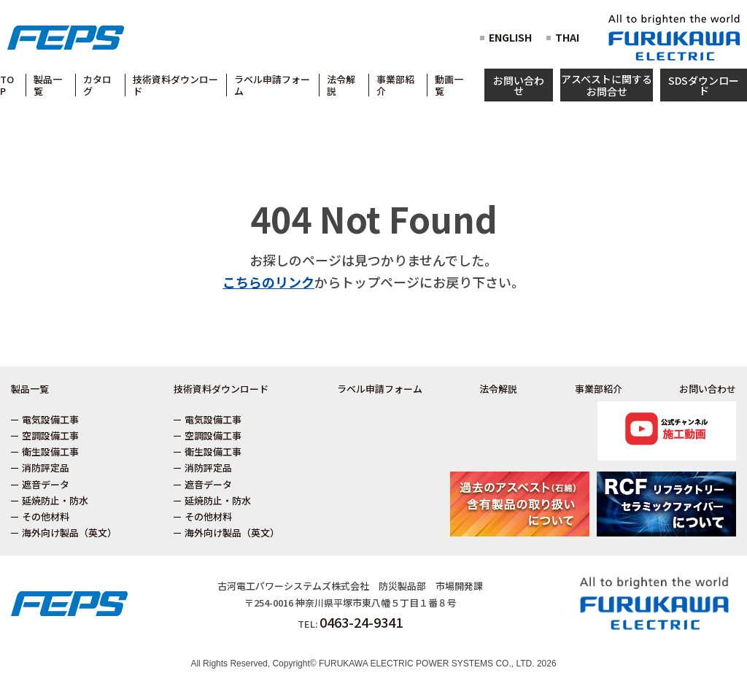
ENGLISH (510, 37)
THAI (567, 37)
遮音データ (46, 484)
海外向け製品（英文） (69, 532)
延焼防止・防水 (55, 500)
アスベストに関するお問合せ (607, 85)
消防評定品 (46, 468)
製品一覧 (30, 389)
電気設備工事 (50, 419)
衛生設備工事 (50, 451)
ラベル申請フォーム (380, 389)
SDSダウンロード (704, 85)
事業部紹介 (599, 389)
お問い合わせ (519, 85)
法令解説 (498, 389)
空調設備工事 (50, 435)
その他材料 (46, 516)
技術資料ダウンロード (221, 389)
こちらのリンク (268, 282)
